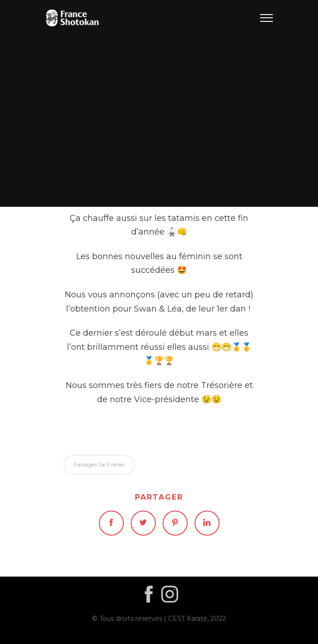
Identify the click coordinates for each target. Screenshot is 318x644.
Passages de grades (159, 103)
